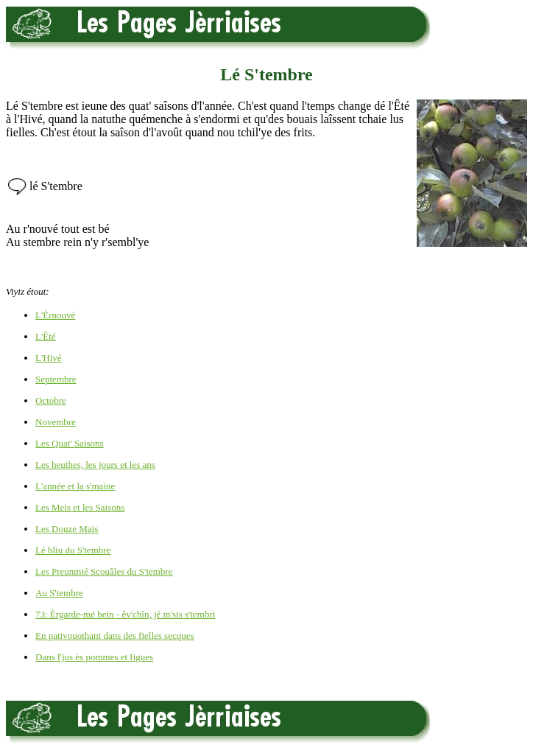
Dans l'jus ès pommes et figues (94, 657)
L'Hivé (49, 358)
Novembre (56, 422)
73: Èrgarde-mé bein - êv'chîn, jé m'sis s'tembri (125, 614)
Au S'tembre (59, 593)
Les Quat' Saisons (70, 443)
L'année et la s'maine (75, 486)
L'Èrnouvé (55, 315)
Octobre (51, 400)
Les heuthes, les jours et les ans (95, 465)
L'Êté (46, 336)
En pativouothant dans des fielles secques (115, 636)
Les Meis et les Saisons (80, 507)
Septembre (56, 379)
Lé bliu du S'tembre (73, 550)
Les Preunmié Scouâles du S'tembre (104, 571)
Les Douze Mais (67, 529)
